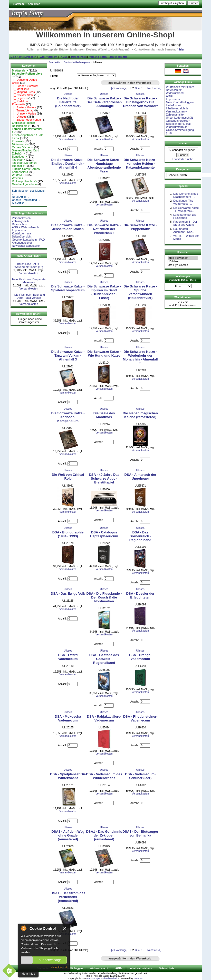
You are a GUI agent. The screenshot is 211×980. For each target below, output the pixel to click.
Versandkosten (29, 273)
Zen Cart (138, 978)
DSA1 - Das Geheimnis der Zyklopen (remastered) (104, 835)
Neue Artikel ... (21, 197)
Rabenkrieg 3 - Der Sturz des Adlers (185, 223)
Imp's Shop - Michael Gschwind (103, 978)
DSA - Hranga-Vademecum (140, 657)
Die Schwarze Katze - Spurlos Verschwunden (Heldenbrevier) (140, 292)
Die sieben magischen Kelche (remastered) (140, 415)
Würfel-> (17, 175)
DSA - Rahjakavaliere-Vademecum (104, 718)
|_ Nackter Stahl (23, 95)
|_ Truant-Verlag (23, 110)
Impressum (19, 230)
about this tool (59, 967)
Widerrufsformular (177, 127)
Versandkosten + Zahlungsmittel (108, 57)
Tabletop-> (18, 160)
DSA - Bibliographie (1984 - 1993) (68, 534)
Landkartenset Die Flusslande (185, 216)
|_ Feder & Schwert (25, 86)
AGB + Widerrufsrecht (26, 227)
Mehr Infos (28, 974)
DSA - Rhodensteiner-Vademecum (140, 718)
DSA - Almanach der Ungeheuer (140, 477)
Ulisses (68, 94)
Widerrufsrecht (48, 57)
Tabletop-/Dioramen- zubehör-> (25, 164)
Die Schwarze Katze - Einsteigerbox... (186, 209)
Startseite (19, 4)
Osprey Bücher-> (22, 147)
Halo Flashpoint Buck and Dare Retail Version (29, 296)
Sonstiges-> (19, 157)
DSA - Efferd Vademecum (68, 657)
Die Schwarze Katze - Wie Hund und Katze (104, 354)
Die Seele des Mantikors (104, 415)
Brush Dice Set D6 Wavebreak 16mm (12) (29, 265)
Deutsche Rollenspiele (77, 62)
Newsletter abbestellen (26, 246)
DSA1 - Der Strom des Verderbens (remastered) (68, 897)
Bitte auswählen (183, 258)
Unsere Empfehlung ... (26, 200)
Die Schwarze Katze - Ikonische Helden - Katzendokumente (140, 164)
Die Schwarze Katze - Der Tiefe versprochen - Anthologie (104, 102)
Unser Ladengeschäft (179, 118)
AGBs (64, 57)
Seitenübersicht (22, 236)
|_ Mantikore (20, 89)
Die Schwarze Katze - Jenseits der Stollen (68, 227)
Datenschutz (78, 57)
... (144, 88)
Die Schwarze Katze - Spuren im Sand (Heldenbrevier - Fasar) (104, 292)
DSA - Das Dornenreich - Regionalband (140, 536)
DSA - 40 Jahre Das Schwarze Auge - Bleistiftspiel (104, 478)
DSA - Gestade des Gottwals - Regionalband (104, 659)
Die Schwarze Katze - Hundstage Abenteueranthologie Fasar (104, 166)
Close (65, 928)
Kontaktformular (22, 233)
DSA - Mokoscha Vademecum (68, 718)
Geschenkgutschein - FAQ (28, 240)
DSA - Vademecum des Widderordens (104, 776)
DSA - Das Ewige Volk (68, 594)
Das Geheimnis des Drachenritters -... (186, 195)
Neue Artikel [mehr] (29, 256)
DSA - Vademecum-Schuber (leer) (140, 776)
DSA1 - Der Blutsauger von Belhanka (140, 833)
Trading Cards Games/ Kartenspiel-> (26, 170)
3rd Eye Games (183, 265)
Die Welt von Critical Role (68, 477)
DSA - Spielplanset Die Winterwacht (68, 776)
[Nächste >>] (154, 88)
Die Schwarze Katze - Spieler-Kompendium (68, 288)
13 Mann (183, 262)
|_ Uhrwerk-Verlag (24, 114)
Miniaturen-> (20, 144)
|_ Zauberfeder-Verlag (26, 120)
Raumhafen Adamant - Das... (184, 230)
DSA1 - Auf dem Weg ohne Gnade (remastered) (68, 835)
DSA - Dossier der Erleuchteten (140, 595)
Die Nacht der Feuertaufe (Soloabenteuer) (68, 102)
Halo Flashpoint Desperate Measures (29, 281)
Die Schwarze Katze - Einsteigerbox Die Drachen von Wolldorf (140, 102)
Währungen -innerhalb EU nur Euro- (182, 278)
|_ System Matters (24, 107)
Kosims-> (18, 141)
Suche (183, 143)
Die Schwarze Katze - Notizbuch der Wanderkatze (104, 229)
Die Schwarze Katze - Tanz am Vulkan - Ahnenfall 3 (68, 355)
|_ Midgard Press (23, 92)
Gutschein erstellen (178, 121)
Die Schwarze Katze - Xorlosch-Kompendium (68, 417)
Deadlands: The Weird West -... (183, 202)
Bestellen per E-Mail (178, 124)
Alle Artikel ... (20, 203)
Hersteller (183, 252)
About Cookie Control (23, 928)
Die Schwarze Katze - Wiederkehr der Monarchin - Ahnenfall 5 (140, 357)
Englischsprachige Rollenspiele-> (23, 124)
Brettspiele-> (20, 70)
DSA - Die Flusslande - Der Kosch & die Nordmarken (104, 597)
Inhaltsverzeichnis (177, 108)
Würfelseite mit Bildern (180, 87)
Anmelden (34, 4)
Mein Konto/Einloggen (23, 57)
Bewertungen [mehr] (29, 314)
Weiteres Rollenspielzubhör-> (24, 180)
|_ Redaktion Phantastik (21, 103)
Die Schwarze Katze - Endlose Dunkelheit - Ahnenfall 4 (68, 164)
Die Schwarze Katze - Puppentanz (140, 227)
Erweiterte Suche (183, 159)
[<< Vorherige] (119, 88)
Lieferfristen (173, 105)
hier (182, 49)
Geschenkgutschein (24, 184)
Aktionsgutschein (22, 243)
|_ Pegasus (20, 98)
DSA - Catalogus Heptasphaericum (104, 534)
